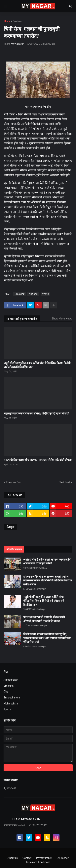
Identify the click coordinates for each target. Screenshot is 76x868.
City (6, 691)
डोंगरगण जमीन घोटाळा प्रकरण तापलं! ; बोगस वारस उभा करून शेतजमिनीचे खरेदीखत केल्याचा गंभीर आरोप (48, 580)
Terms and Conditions (38, 862)
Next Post (64, 482)
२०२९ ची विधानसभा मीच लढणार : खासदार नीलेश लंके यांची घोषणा (38, 460)
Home (7, 21)
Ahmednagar (11, 680)
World (46, 294)
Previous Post (14, 482)
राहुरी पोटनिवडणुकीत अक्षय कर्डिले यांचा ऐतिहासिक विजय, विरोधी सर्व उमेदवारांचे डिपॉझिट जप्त (37, 365)
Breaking (17, 21)
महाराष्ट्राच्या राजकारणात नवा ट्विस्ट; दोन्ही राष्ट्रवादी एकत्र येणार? (36, 413)
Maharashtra (11, 703)
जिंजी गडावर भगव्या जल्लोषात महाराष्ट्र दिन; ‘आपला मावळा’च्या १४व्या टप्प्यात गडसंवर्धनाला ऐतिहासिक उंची (47, 638)
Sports (7, 709)
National (33, 294)
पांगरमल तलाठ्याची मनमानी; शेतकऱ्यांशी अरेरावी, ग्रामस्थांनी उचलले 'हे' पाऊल (44, 619)
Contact (27, 858)
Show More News (62, 318)
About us (13, 858)
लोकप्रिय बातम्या (14, 549)
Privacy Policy (44, 858)
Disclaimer (63, 858)
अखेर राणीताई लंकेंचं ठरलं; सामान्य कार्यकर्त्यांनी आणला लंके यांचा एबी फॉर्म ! (47, 561)
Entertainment (12, 697)
